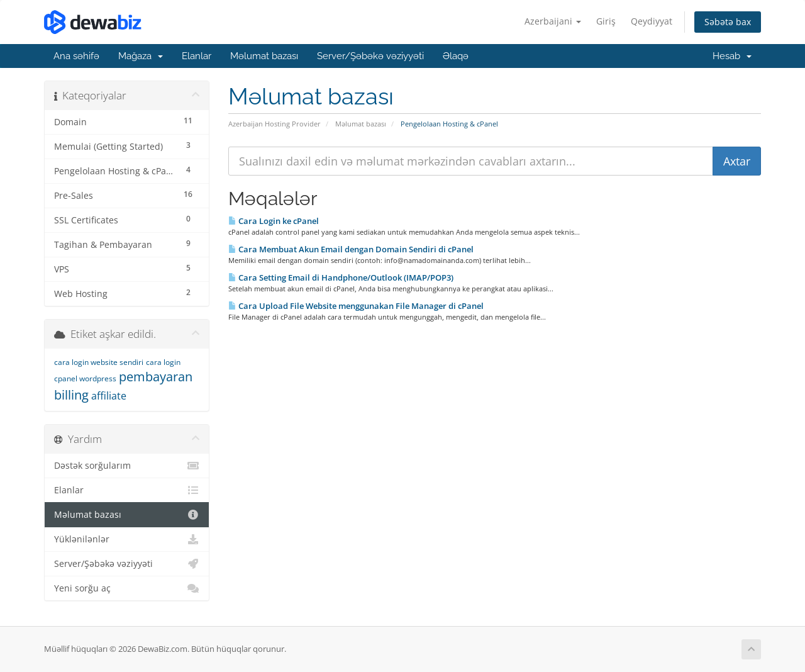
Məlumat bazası (264, 56)
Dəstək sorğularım (127, 466)
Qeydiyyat (652, 21)
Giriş (606, 21)
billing (71, 395)
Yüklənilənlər (127, 539)
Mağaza (141, 56)
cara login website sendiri (99, 362)
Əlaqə (456, 56)
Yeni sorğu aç (127, 588)
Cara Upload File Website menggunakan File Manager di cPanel (356, 306)
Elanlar (197, 56)
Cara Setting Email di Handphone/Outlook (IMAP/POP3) (341, 277)
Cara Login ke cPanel (274, 221)
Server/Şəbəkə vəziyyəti (370, 56)
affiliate (109, 396)
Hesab (732, 56)
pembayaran (156, 377)
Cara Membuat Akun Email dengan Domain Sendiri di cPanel (351, 249)
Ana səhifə (76, 56)
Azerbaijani (553, 21)
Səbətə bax (728, 22)
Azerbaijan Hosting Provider (275, 124)
